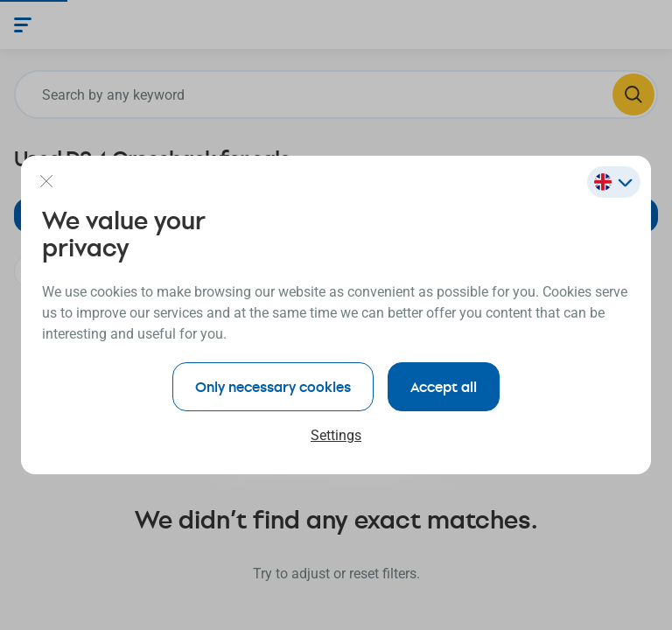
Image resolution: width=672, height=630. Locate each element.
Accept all (444, 386)
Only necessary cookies (273, 386)
